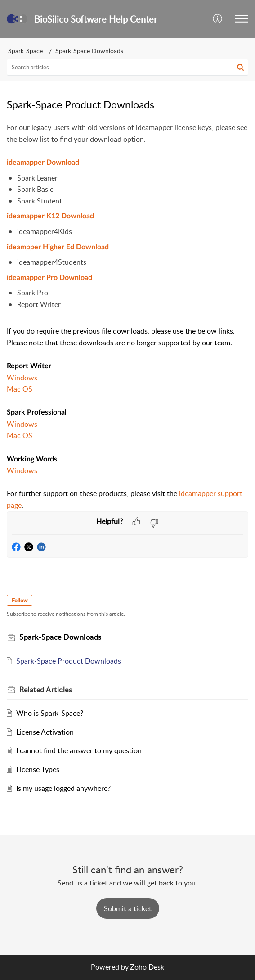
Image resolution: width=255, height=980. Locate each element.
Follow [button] (20, 600)
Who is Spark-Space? (50, 713)
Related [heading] (46, 690)
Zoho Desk (147, 967)
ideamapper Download (43, 163)
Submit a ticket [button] (128, 908)
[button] (218, 19)
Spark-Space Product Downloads (69, 661)
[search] (127, 67)
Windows (22, 378)
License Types (38, 769)
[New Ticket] (128, 908)
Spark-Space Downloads (89, 51)
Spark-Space (25, 51)
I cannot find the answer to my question (79, 750)
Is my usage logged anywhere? (63, 788)
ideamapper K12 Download (50, 216)
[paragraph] (127, 316)
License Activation (45, 732)
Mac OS (20, 389)
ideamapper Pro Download (49, 278)
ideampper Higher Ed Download (58, 247)
